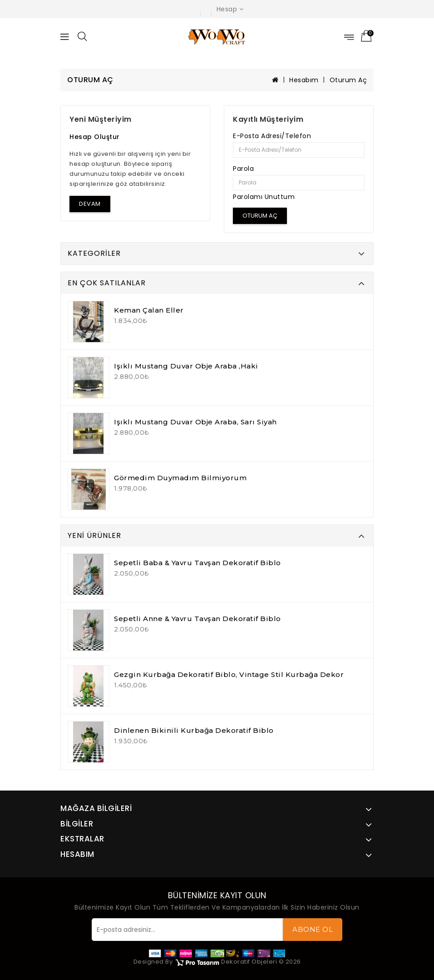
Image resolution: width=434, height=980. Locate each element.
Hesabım (304, 80)
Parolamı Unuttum (264, 197)
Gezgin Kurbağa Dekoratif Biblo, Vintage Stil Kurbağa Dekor (229, 674)
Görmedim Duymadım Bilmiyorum (180, 478)
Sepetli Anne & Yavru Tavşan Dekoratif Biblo (197, 619)
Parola (243, 169)
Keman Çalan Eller (149, 310)
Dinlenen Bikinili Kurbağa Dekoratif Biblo (194, 730)
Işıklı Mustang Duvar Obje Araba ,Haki (186, 366)
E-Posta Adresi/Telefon (272, 136)
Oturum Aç (348, 80)
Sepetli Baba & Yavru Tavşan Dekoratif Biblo (197, 563)
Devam (90, 204)
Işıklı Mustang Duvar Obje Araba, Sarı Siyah (195, 422)
